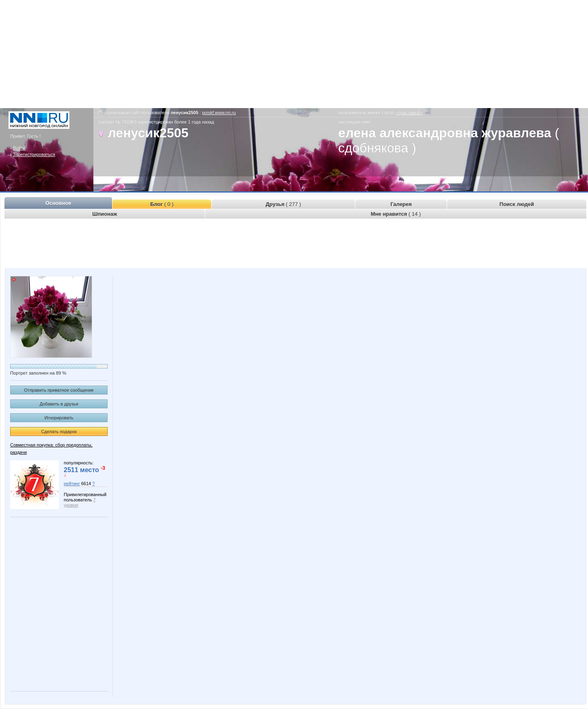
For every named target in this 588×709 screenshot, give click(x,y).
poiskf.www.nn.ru (219, 113)
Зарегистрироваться (34, 154)
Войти (19, 148)
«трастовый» (409, 113)
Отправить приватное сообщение (59, 390)
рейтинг (72, 484)
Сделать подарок (59, 431)
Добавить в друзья (59, 404)
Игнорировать (59, 418)
